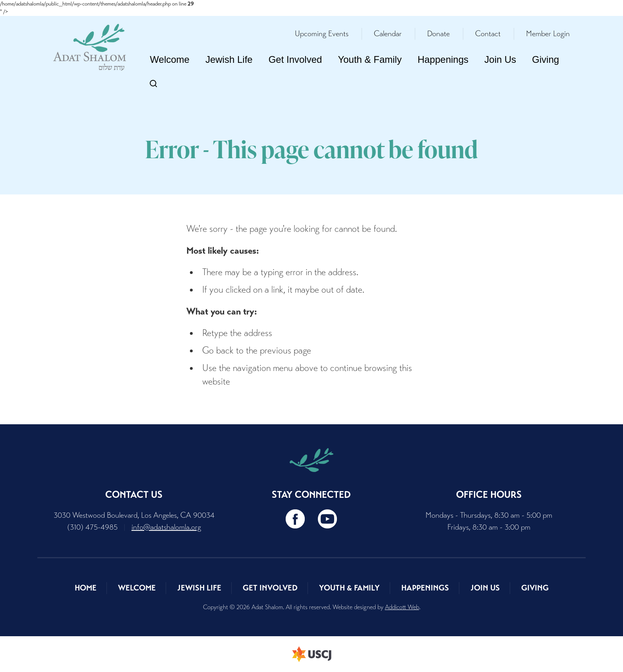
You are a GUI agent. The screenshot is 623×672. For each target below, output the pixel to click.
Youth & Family (370, 59)
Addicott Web (402, 607)
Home (86, 588)
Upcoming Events (322, 34)
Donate (438, 34)
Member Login (548, 34)
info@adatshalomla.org (166, 527)
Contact (488, 34)
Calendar (388, 34)
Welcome (170, 59)
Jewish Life (229, 59)
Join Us (500, 59)
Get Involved (295, 59)
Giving (546, 59)
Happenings (443, 59)
